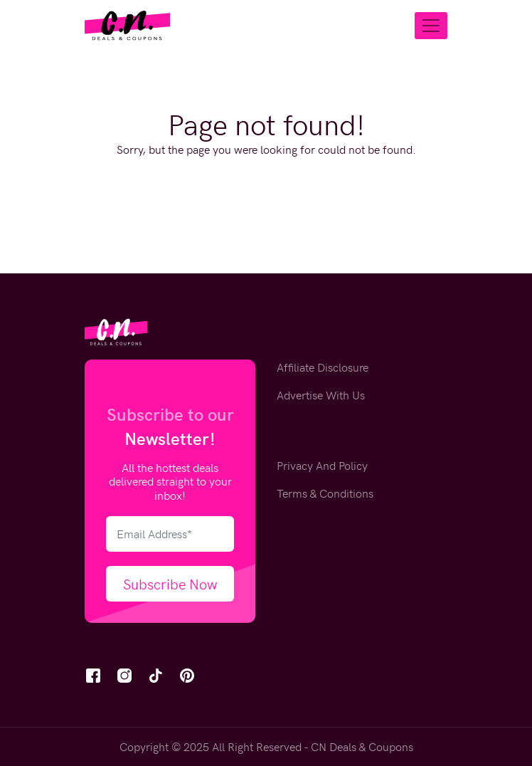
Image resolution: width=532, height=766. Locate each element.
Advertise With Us (321, 395)
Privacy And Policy (322, 465)
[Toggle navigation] (431, 26)
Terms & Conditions (325, 493)
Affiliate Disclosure (323, 367)
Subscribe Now (170, 583)
